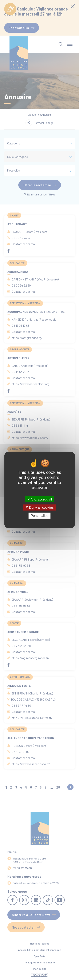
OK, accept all (39, 499)
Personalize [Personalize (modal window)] (40, 516)
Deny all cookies (40, 508)
